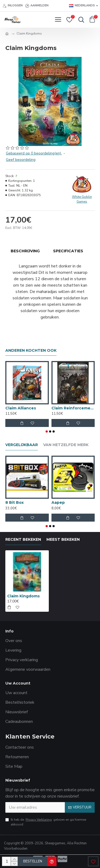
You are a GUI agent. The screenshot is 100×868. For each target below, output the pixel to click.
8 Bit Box (15, 502)
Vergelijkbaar (22, 445)
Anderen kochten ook (31, 351)
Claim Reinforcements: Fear (73, 408)
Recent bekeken (23, 540)
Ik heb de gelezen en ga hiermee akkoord (46, 822)
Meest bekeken (63, 540)
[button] (47, 431)
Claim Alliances (21, 408)
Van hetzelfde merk (66, 445)
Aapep (58, 502)
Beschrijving (25, 251)
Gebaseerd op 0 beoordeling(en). (34, 153)
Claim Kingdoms (23, 596)
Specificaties (68, 251)
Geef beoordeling (21, 160)
